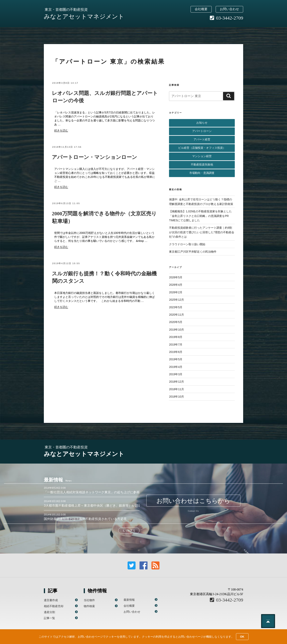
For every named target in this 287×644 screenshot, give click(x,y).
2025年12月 (176, 300)
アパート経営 (202, 139)
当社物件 (89, 600)
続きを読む (61, 130)
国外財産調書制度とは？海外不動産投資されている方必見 (85, 519)
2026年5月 (176, 277)
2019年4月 (176, 367)
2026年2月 (176, 292)
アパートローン (202, 131)
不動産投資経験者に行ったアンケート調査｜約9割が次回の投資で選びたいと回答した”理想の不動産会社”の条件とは (202, 232)
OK (242, 637)
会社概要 (201, 9)
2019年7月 (176, 345)
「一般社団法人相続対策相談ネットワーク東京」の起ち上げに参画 (92, 492)
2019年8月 (176, 337)
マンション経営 (202, 156)
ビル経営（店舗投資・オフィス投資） (202, 148)
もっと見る (129, 531)
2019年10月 (176, 330)
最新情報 (129, 600)
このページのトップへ (268, 621)
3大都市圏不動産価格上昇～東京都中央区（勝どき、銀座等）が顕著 (93, 506)
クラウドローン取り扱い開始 (187, 244)
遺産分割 (49, 612)
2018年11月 (176, 389)
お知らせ (202, 123)
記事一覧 (49, 618)
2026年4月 (176, 285)
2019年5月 (176, 359)
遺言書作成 (51, 600)
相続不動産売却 (54, 606)
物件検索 (89, 606)
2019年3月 (176, 374)
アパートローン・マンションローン (94, 157)
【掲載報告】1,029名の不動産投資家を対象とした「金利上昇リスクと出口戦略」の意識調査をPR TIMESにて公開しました (200, 216)
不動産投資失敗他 (202, 165)
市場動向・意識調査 (202, 173)
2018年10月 (176, 397)
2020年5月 (176, 322)
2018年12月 (176, 382)
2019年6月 (176, 352)
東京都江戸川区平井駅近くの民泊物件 (193, 252)
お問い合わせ (229, 9)
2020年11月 (176, 315)
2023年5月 (176, 307)
